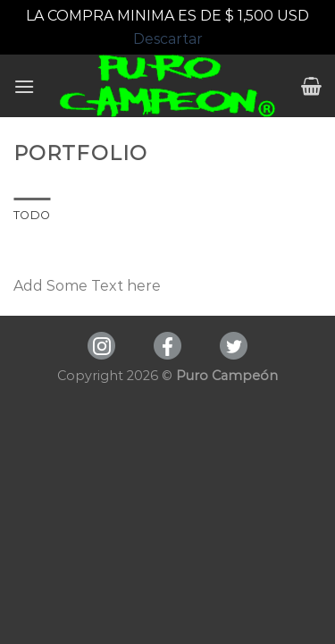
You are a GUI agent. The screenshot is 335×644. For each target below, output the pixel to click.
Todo (32, 215)
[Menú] (24, 86)
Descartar (168, 39)
